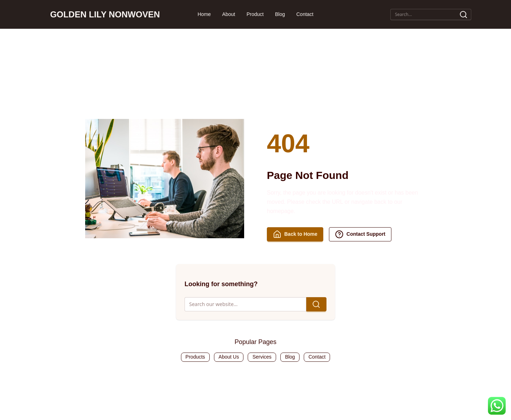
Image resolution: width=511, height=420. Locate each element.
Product (255, 14)
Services (262, 357)
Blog (280, 14)
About (229, 14)
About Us (229, 357)
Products (195, 357)
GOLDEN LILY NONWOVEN (105, 14)
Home (204, 14)
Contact (305, 14)
